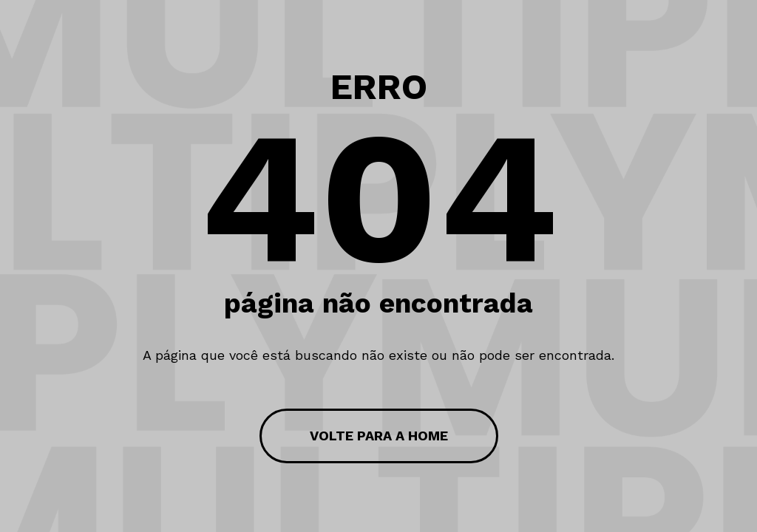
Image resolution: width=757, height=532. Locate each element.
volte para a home (379, 436)
